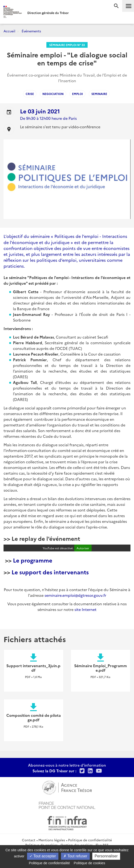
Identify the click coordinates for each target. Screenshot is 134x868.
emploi (77, 94)
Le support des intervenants (50, 572)
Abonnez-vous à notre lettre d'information (67, 765)
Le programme (33, 560)
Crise (30, 94)
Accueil (9, 31)
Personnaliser (106, 856)
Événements (31, 31)
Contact (29, 840)
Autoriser (83, 548)
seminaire (99, 94)
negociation (53, 94)
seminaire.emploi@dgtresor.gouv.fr (75, 595)
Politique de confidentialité (90, 840)
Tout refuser (75, 856)
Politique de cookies (89, 863)
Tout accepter (43, 856)
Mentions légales (52, 840)
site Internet (85, 609)
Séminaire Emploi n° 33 (67, 45)
